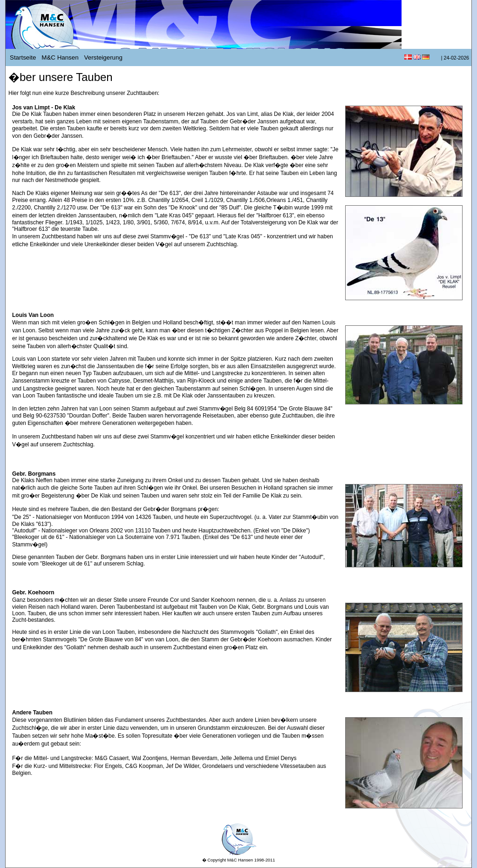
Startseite (23, 57)
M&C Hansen (60, 57)
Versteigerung (103, 57)
